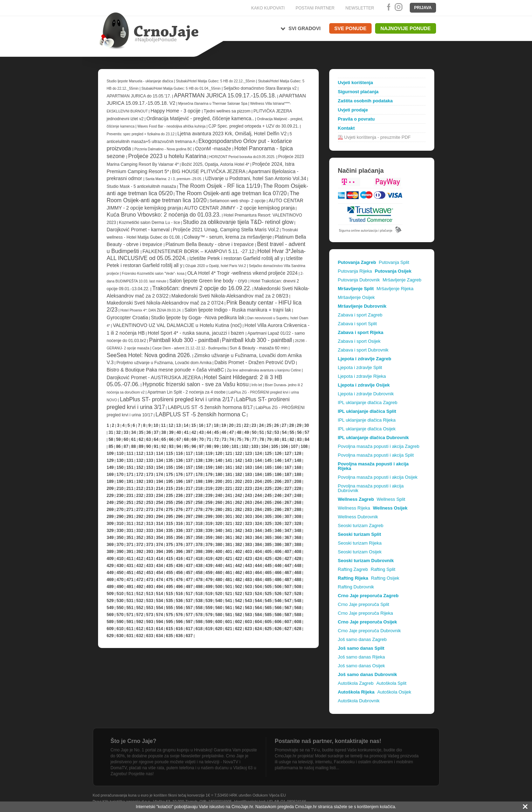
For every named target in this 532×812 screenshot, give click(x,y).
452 (140, 573)
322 (239, 524)
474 (160, 580)
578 (199, 615)
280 (219, 510)
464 (258, 573)
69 (194, 439)
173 (150, 475)
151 (130, 468)
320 (219, 524)
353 (150, 538)
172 (140, 475)
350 (120, 538)
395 (170, 552)
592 (140, 622)
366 (278, 538)
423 (248, 559)
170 (120, 475)
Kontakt (346, 128)
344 (258, 531)
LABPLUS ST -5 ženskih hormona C (201, 414)
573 (150, 615)
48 (239, 432)
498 (199, 587)
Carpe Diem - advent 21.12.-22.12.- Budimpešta (190, 348)
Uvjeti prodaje (353, 110)
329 (110, 531)
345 (268, 531)
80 (277, 439)
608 (298, 622)
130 (120, 460)
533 (150, 601)
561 (229, 608)
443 (248, 566)
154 (160, 468)
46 (224, 432)
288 (298, 510)
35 (141, 432)
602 (239, 622)
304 (258, 517)
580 (219, 615)
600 (219, 622)
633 (150, 636)
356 (179, 538)
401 (229, 552)
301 (229, 517)
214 (160, 489)
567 (288, 608)
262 (239, 503)
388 (298, 545)
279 (209, 510)
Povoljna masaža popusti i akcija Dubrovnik (371, 488)
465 (268, 573)
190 (120, 482)
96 (194, 446)
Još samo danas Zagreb (362, 639)
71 (209, 439)
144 (258, 460)
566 (278, 608)
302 (239, 517)
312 (140, 524)
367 (288, 538)
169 (110, 475)
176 (179, 475)
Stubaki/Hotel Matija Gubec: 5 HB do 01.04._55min (181, 88)
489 (110, 587)
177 (189, 475)
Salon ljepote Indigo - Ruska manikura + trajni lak (238, 310)
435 (170, 566)
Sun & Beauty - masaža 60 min (259, 348)
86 (118, 446)
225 (268, 489)
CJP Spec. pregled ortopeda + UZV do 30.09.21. (254, 126)
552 (140, 608)
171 (130, 475)
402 (239, 552)
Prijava (423, 8)
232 (140, 496)
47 (231, 432)
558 (199, 608)
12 (171, 425)
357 (189, 538)
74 (231, 439)
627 (288, 629)
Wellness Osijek (390, 508)
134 (160, 460)
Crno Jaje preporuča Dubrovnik (369, 631)
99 (216, 446)
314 (160, 524)
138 (199, 460)
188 (298, 475)
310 (120, 524)
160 (219, 468)
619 (209, 629)
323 (248, 524)
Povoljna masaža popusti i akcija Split (376, 455)
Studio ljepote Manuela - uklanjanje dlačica (140, 81)
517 (189, 594)
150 (120, 468)
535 (170, 601)
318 (199, 524)
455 (170, 573)
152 (140, 468)
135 (170, 460)
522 (239, 594)
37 (156, 432)
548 (298, 601)
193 (150, 482)
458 (199, 573)
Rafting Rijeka (353, 578)
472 (140, 580)
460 (219, 573)
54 (284, 432)
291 (130, 517)
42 (194, 432)
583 (248, 615)
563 (248, 608)
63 (149, 439)
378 (199, 545)
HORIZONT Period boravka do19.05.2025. (243, 157)
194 (160, 482)
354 (160, 538)
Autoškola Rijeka (356, 692)
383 (248, 545)
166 (278, 468)
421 (229, 559)
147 (288, 460)
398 (199, 552)
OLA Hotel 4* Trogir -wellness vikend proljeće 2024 (243, 273)
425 (268, 559)
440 (219, 566)
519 (209, 594)
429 (110, 566)
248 (298, 496)
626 (278, 629)
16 (201, 425)
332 (140, 531)
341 (229, 531)
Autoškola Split (391, 683)
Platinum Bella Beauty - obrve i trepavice (210, 244)
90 (149, 446)
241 (229, 496)
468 (298, 573)
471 (130, 580)
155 (170, 468)
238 (199, 496)
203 (248, 482)
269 (110, 510)
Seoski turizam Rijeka (360, 543)
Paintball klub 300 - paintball (184, 340)
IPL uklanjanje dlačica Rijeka (367, 420)
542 (239, 601)
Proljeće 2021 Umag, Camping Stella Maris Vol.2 (226, 230)
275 (170, 510)
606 (278, 622)
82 (292, 439)
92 (164, 446)
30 (307, 425)
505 (268, 587)
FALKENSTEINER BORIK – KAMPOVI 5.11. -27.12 (199, 251)
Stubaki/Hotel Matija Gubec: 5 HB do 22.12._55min (215, 81)
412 (140, 559)
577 (189, 615)
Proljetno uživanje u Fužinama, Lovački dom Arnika (164, 363)
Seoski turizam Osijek (360, 552)
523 (248, 594)
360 (219, 538)
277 (189, 510)
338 (199, 531)
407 (288, 552)
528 (298, 594)
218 (199, 489)
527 (288, 594)
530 (120, 601)
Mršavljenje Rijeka (395, 289)
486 (278, 580)
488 (298, 580)
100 (225, 446)
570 (120, 615)
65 (164, 439)
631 (130, 636)
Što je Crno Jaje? (134, 741)
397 (189, 552)
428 (298, 559)
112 (140, 453)
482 (239, 580)
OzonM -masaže (214, 149)
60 (126, 439)
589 (110, 622)
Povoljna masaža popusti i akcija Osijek (378, 477)
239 (209, 496)
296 (179, 517)
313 (150, 524)
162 (239, 468)
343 (248, 531)
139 (209, 460)
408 (298, 552)
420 (219, 559)
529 (110, 601)
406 (278, 552)
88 (133, 446)
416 (179, 559)
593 (150, 622)
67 (179, 439)
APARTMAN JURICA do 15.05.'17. (139, 96)
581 (229, 615)
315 (170, 524)
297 (189, 517)
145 (268, 460)
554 (160, 608)
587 (288, 615)
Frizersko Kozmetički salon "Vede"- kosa (154, 274)
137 (189, 460)
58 (111, 439)
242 (239, 496)
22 (246, 425)
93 (171, 446)
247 (288, 496)
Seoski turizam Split (360, 534)
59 (118, 439)
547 (288, 601)
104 (265, 446)
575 (170, 615)
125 (268, 453)
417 (189, 559)
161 (229, 468)
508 (298, 587)
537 (189, 601)
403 (248, 552)
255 (170, 503)
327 (288, 524)
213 (150, 489)
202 (239, 482)
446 (278, 566)
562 (239, 608)
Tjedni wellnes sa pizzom (228, 111)
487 (288, 580)
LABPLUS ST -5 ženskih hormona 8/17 (210, 407)
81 (284, 439)
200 (219, 482)
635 (170, 636)
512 (140, 594)
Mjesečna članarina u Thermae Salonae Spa (213, 104)
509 (110, 594)
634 (160, 636)
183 (248, 475)
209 (110, 489)
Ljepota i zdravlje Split (360, 367)
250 (120, 503)
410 (120, 559)
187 (288, 475)
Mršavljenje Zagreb (402, 280)
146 (278, 460)
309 (110, 524)
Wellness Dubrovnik (358, 517)
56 (299, 432)
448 (298, 566)
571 (130, 615)
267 (288, 503)
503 (248, 587)
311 (130, 524)
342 (239, 531)
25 (269, 425)
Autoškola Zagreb (356, 683)
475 (170, 580)
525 (268, 594)
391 (130, 552)
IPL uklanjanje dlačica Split (367, 411)
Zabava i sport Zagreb (360, 315)
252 (140, 503)
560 (219, 608)
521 (229, 594)
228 (298, 489)
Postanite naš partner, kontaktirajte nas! (328, 741)
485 (268, 580)
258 (199, 503)
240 (219, 496)
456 (179, 573)
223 (248, 489)
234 (160, 496)
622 (239, 629)
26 (277, 425)
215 (170, 489)
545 (268, 601)
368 (298, 538)
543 (248, 601)
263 (248, 503)
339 (209, 531)
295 (170, 517)
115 (170, 453)
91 (156, 446)
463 (248, 573)
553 (150, 608)
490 (120, 587)
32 (118, 432)
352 (140, 538)
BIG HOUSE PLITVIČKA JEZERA (209, 171)
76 (246, 439)
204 (258, 482)
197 (189, 482)
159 (209, 468)
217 (189, 489)
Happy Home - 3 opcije (176, 111)
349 (110, 538)
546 (278, 601)
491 (130, 587)
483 (248, 580)
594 (160, 622)
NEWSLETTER (360, 8)
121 (229, 453)
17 (209, 425)
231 (130, 496)
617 (189, 629)
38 (164, 432)
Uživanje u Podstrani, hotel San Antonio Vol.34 (255, 178)
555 (170, 608)
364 (258, 538)
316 (179, 524)
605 (268, 622)
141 (229, 460)
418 (199, 559)
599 (209, 622)
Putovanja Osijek (393, 271)
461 (229, 573)
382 (239, 545)
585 (268, 615)
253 (150, 503)
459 (209, 573)
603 (248, 622)
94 (179, 446)
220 (219, 489)
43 (201, 432)
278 (199, 510)
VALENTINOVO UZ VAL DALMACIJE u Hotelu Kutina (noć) (177, 325)
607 (288, 622)
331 (130, 531)
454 (160, 573)
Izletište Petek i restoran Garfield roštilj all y (236, 258)
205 (268, 482)
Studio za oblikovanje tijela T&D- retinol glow (238, 222)
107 (294, 446)
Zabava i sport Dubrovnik (363, 350)
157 (189, 468)
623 (248, 629)
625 (268, 629)
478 (199, 580)
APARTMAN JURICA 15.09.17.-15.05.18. (225, 95)
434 (160, 566)
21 (239, 425)
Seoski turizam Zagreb (361, 526)
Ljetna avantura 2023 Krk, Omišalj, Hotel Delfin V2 (232, 134)
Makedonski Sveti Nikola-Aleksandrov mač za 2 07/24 (165, 303)
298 (199, 517)
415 (170, 559)
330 (120, 531)
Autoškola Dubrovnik (359, 701)
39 (171, 432)
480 (219, 580)
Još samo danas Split (361, 648)
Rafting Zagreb (353, 569)
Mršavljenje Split (356, 289)
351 (130, 538)
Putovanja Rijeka (355, 271)
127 (288, 453)
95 (186, 446)
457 (189, 573)
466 (278, 573)
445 (268, 566)
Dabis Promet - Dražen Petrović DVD (255, 362)
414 (160, 559)
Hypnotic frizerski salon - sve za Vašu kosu (196, 384)
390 (120, 552)
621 (229, 629)
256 (179, 503)
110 (120, 453)
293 (150, 517)
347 (288, 531)
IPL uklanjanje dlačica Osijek (367, 429)
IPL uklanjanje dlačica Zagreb (368, 402)
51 (262, 432)
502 (239, 587)
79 (269, 439)
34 (133, 432)
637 (189, 636)
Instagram (398, 7)
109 (110, 453)
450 (120, 573)
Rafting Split (383, 569)
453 (150, 573)
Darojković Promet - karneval (139, 230)
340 (219, 531)
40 (179, 432)
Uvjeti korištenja (355, 83)
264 (258, 503)
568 (298, 608)
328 (298, 524)
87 (126, 446)
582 (239, 615)
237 (189, 496)
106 (284, 446)
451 (130, 573)
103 (255, 446)
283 (248, 510)
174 (160, 475)
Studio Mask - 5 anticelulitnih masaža (141, 186)
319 (209, 524)
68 (186, 439)
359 (209, 538)
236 (179, 496)
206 (278, 482)
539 (209, 601)
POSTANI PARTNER (315, 8)
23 (254, 425)
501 (229, 587)
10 (156, 425)
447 (288, 566)
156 (179, 468)
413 (150, 559)
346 (278, 531)
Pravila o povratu (356, 119)
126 (278, 453)
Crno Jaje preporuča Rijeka (366, 613)
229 (110, 496)
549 (110, 608)
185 (268, 475)
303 (248, 517)
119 (209, 453)
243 (248, 496)
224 (258, 489)
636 (179, 636)
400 (219, 552)
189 (110, 482)
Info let (257, 385)
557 (189, 608)
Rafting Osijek (385, 578)
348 (298, 531)
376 (179, 545)
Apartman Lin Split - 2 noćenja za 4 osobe (186, 392)
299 (209, 517)
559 (209, 608)
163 (248, 468)
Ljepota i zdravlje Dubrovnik (366, 394)
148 (298, 460)
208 (298, 482)
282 (239, 510)
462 (239, 573)
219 (209, 489)
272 (140, 510)
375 (170, 545)
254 (160, 503)
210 (120, 489)
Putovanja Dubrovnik (359, 280)
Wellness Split (391, 499)
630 (120, 636)
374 (160, 545)
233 (150, 496)
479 (209, 580)
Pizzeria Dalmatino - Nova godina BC (163, 149)
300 (219, 517)
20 (231, 425)
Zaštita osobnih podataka (365, 101)
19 (224, 425)
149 (110, 468)
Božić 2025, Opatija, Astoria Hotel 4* (216, 164)
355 (170, 538)
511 (130, 594)
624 (258, 629)
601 (229, 622)
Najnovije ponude (405, 28)
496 (179, 587)
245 (268, 496)
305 (268, 517)
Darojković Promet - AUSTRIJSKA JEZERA (154, 377)
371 (130, 545)
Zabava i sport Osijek (359, 341)
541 (229, 601)
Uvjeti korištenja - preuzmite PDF (378, 137)
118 (199, 453)
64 (156, 439)
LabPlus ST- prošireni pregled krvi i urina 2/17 (177, 399)
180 (219, 475)
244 (258, 496)
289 (110, 517)
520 (219, 594)
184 (258, 475)
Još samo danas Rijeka (361, 657)
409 (110, 559)
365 (268, 538)
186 (278, 475)
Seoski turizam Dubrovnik (366, 561)
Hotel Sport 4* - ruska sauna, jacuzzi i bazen (197, 333)
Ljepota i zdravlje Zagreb (365, 359)
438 (199, 566)
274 (160, 510)
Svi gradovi (305, 28)
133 (150, 460)
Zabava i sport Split (357, 324)
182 (239, 475)
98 (209, 446)
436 (179, 566)
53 (277, 432)
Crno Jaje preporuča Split (364, 604)
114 (160, 453)
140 (219, 460)
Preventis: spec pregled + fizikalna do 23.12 (141, 134)
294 (160, 517)
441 (229, 566)
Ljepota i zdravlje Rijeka (362, 376)
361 (229, 538)
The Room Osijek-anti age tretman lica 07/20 (231, 193)
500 (219, 587)
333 (150, 531)
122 (239, 453)
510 (120, 594)
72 (216, 439)
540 (219, 601)
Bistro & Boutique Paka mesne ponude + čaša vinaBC (165, 370)
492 (140, 587)
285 (268, 510)
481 (229, 580)
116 (179, 453)
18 (216, 425)
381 (229, 545)
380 (219, 545)
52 (269, 432)
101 (235, 446)
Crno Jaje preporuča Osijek (368, 622)
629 (110, 636)
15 (194, 425)
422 (239, 559)
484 (258, 580)
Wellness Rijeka (354, 508)
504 (258, 587)
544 (258, 601)
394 (160, 552)
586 (278, 615)
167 (288, 468)
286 (278, 510)
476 (179, 580)
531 (130, 601)
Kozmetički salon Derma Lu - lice (149, 223)
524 (258, 594)
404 (258, 552)
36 (149, 432)
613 (150, 629)
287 (288, 510)
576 (179, 615)
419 (209, 559)
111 (130, 453)
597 (189, 622)
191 (130, 482)
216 (179, 489)
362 (239, 538)
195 (170, 482)
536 (179, 601)
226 (278, 489)
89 (141, 446)
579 (209, 615)
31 (111, 432)
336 (179, 531)
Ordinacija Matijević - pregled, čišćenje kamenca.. (200, 118)
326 (278, 524)
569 (110, 615)
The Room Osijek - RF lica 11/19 (220, 186)
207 (288, 482)
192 (140, 482)
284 (258, 510)
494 (160, 587)
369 (110, 545)
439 (209, 566)
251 (130, 503)
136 (179, 460)
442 (239, 566)
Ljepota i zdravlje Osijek (364, 385)
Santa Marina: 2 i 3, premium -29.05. (174, 179)
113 (150, 453)
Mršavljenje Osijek (356, 297)
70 (201, 439)
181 (229, 475)
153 (150, 468)
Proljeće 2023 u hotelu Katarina (167, 156)
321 (229, 524)
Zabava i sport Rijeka (361, 332)
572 (140, 615)
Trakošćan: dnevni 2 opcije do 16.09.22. (202, 288)
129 (110, 460)
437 (189, 566)
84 (307, 439)
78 (262, 439)
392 (140, 552)
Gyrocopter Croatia (127, 318)
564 (258, 608)
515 (170, 594)
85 (111, 446)
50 (254, 432)
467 (288, 573)
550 (120, 608)
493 (150, 587)
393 (150, 552)
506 (278, 587)
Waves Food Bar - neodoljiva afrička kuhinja (172, 126)
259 (209, 503)
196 (179, 482)
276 (179, 510)
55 (292, 432)
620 (219, 629)
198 (199, 482)
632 (140, 636)
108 (304, 446)
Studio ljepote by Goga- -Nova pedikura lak (198, 318)
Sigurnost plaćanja (358, 92)
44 (209, 432)
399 (209, 552)
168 (298, 468)
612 (140, 629)
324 (258, 524)
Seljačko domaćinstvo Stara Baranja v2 (260, 88)
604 (258, 622)
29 (299, 425)
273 (150, 510)
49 (246, 432)
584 (258, 615)
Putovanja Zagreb (357, 262)
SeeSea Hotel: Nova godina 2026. (149, 355)
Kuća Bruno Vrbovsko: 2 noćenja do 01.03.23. (164, 215)
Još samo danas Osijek (361, 666)
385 (268, 545)
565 (268, 608)
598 (199, 622)
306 (278, 517)
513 (150, 594)
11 (163, 425)
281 (229, 510)
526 (278, 594)
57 (307, 432)
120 (219, 453)
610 (120, 629)
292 (140, 517)
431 (130, 566)
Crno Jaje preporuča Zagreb (368, 596)
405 (268, 552)
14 (186, 425)
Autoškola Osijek (394, 692)
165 (268, 468)
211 (130, 489)
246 (278, 496)
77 (254, 439)
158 (199, 468)
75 (239, 439)
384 (258, 545)
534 (160, 601)
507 (288, 587)
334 (160, 531)
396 (179, 552)
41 (186, 432)
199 (209, 482)
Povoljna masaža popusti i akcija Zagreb (379, 446)
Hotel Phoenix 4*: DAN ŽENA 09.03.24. (151, 310)
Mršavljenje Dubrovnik (362, 306)
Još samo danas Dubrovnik (368, 674)
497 (189, 587)
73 (224, 439)
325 (268, 524)
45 (216, 432)
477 (189, 580)
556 (179, 608)
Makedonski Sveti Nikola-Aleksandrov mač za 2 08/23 (230, 296)
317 (189, 524)
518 (199, 594)
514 (160, 594)
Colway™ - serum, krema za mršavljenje (228, 237)
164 (258, 468)
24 (261, 425)
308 (298, 517)
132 (140, 460)
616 (179, 629)
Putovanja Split (394, 262)
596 (179, 622)
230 (120, 496)
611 (130, 629)
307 (288, 517)
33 (126, 432)
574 (160, 615)
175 (170, 475)
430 (120, 566)
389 (110, 552)
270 (120, 510)
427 (288, 559)
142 (239, 460)
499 (209, 587)
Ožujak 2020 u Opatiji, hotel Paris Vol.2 (216, 266)
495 (170, 587)
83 (299, 439)
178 (199, 475)
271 (130, 510)
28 (292, 425)
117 (189, 453)
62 (141, 439)
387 (288, 545)
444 (258, 566)
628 (298, 629)
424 (258, 559)
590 (120, 622)
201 (229, 482)
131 (130, 460)
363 (248, 538)
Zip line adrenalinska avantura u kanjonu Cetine (264, 370)
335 (170, 531)
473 (150, 580)
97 (201, 446)
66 (171, 439)
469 (110, 580)
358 (199, 538)
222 (239, 489)
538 (199, 601)
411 (130, 559)
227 (288, 489)
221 (229, 489)
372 (140, 545)
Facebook (387, 7)
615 (170, 629)
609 (110, 629)
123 (248, 453)
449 (110, 573)
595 (170, 622)
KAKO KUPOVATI (268, 8)
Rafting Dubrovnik (356, 587)
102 (245, 446)
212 (140, 489)
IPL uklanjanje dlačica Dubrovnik (374, 438)
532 (140, 601)
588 (298, 615)
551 (130, 608)
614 (160, 629)
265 (268, 503)
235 (170, 496)
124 (258, 453)
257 (189, 503)
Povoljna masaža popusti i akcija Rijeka (373, 466)
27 (284, 425)
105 (275, 446)
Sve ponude (351, 28)
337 (189, 531)
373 (150, 545)
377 (189, 545)
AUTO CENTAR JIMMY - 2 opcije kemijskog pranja (240, 208)
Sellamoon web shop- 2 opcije (238, 201)
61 (133, 439)
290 (120, 517)
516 (179, 594)
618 (199, 629)
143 (248, 460)
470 (120, 580)
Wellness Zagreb (356, 499)
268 (298, 503)
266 (278, 503)
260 (219, 503)
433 (150, 566)
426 (278, 559)
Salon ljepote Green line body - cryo (209, 281)
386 (278, 545)
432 (140, 566)
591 (130, 622)
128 (298, 453)
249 (110, 503)
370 (120, 545)
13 (178, 425)
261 (229, 503)
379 (209, 545)
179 (209, 475)
